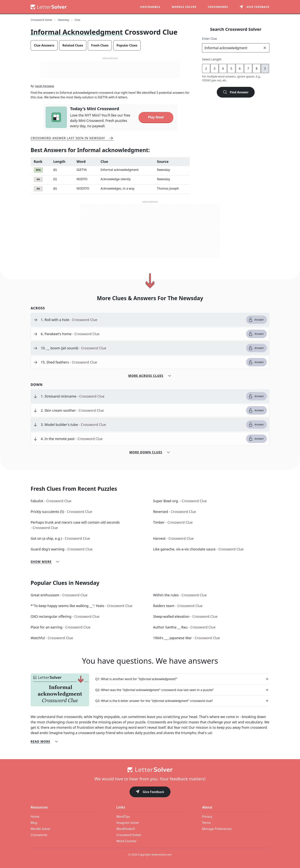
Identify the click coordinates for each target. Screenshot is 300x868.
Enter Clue (210, 39)
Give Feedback (150, 792)
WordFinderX (126, 829)
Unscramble (150, 7)
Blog (34, 823)
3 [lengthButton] (214, 68)
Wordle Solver (184, 7)
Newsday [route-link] (64, 20)
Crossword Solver (129, 835)
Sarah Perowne (45, 86)
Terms (206, 823)
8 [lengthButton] (256, 68)
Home (35, 817)
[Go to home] (150, 770)
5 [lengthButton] (231, 68)
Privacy (207, 817)
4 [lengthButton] (223, 68)
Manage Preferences (217, 829)
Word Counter (126, 841)
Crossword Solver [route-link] (42, 20)
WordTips (123, 817)
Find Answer (236, 92)
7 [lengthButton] (248, 68)
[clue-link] (142, 320)
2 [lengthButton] (206, 68)
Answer (256, 320)
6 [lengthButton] (240, 68)
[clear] (265, 48)
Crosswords (218, 7)
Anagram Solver (128, 823)
